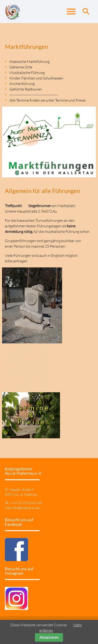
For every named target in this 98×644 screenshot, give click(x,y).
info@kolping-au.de (26, 508)
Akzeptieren (49, 637)
